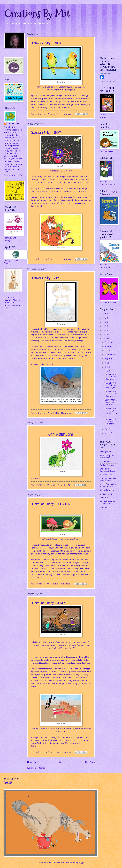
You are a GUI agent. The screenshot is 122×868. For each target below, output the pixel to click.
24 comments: (66, 584)
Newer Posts (33, 762)
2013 (105, 335)
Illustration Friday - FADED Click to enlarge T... (111, 377)
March (107, 433)
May (107, 371)
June (107, 367)
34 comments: (67, 752)
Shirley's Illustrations (107, 490)
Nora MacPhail (105, 462)
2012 (105, 339)
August (108, 359)
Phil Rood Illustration (107, 465)
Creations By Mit (37, 14)
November (109, 347)
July (107, 363)
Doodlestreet (105, 507)
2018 (105, 314)
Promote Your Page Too (107, 81)
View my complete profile (13, 175)
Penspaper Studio (106, 475)
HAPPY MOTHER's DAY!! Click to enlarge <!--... (111, 403)
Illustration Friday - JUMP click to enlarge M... (111, 422)
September (109, 355)
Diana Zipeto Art (106, 452)
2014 (105, 331)
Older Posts (89, 762)
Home (62, 762)
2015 (105, 326)
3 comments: (66, 485)
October (108, 351)
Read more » (35, 479)
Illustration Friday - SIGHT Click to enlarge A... (111, 386)
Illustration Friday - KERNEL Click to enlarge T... (111, 394)
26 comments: (67, 114)
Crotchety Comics (106, 494)
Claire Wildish (105, 498)
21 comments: (66, 259)
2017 (105, 318)
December (109, 342)
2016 (105, 322)
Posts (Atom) (41, 768)
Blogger (81, 863)
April (107, 429)
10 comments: (66, 413)
